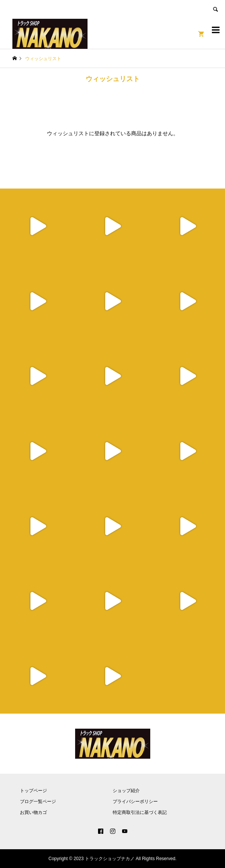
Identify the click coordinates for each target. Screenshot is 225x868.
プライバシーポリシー (135, 802)
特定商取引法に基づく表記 (140, 812)
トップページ (33, 791)
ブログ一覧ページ (38, 802)
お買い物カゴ (33, 812)
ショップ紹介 (126, 791)
